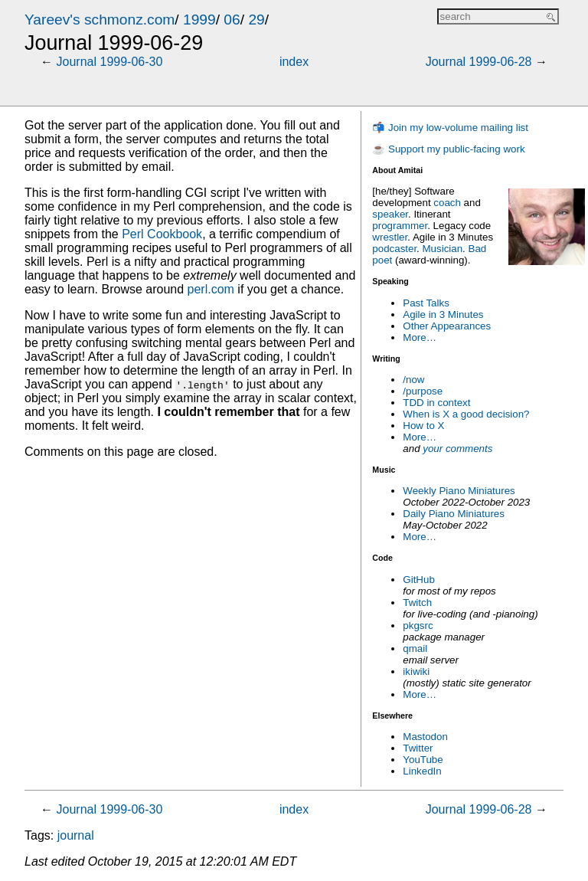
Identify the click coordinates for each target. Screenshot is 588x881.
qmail (415, 648)
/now (413, 380)
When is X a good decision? (466, 414)
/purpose (423, 391)
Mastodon (425, 737)
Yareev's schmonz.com (100, 20)
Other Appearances (447, 326)
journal (76, 835)
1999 (199, 20)
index (294, 62)
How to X (423, 426)
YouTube (423, 760)
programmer (400, 226)
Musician (443, 249)
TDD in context (436, 403)
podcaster (394, 249)
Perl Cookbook (162, 234)
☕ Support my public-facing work (448, 149)
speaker (390, 214)
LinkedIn (422, 771)
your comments (457, 449)
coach (447, 203)
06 (232, 20)
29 (256, 20)
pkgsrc (418, 626)
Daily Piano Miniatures (454, 514)
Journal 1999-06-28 (479, 62)
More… (420, 337)
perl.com (211, 289)
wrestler (390, 237)
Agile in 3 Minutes (443, 314)
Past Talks (426, 303)
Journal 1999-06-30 (110, 62)
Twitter (418, 748)
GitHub (418, 580)
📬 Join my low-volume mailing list (450, 128)
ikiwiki (416, 671)
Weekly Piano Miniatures (459, 491)
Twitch (417, 603)
